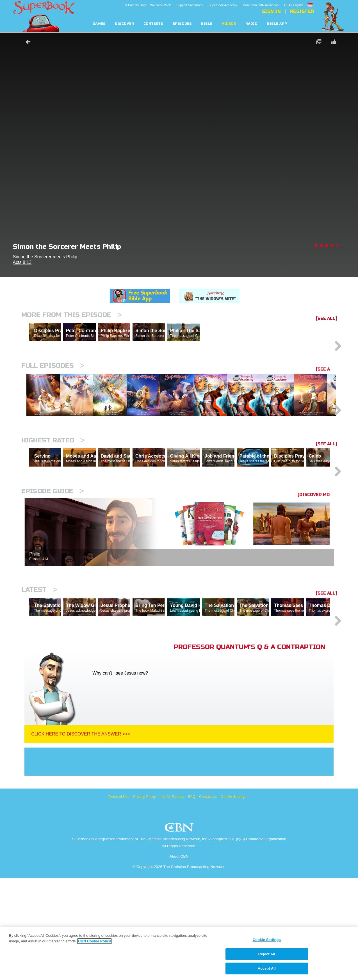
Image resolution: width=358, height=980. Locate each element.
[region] (179, 954)
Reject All (267, 954)
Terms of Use (119, 898)
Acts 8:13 (22, 262)
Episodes (182, 24)
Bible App (277, 24)
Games (99, 24)
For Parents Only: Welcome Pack (147, 5)
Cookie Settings (233, 898)
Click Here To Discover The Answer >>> (81, 836)
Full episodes (53, 390)
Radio (251, 24)
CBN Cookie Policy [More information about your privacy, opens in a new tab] (94, 941)
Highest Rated (53, 493)
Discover (124, 24)
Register (302, 12)
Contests (153, 24)
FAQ (192, 898)
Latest (39, 667)
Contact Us (208, 898)
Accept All (267, 968)
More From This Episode (72, 315)
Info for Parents (172, 898)
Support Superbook (190, 5)
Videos (229, 24)
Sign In (271, 12)
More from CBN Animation (261, 5)
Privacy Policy (144, 898)
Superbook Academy (223, 5)
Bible (207, 24)
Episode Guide (53, 569)
